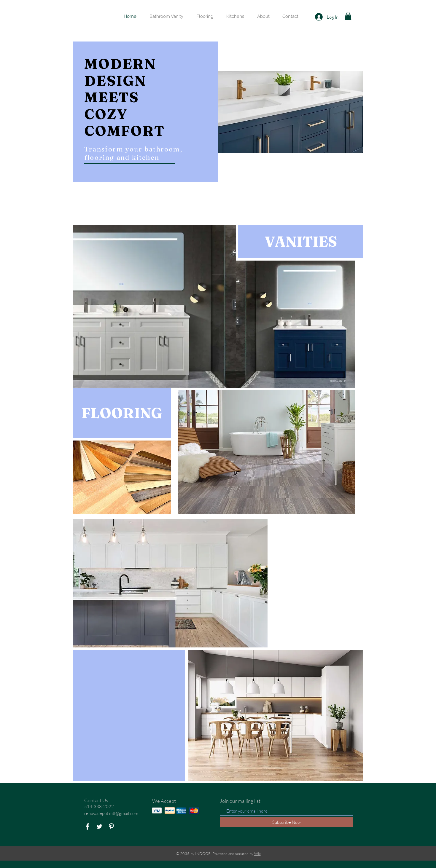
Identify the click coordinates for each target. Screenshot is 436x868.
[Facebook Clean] (87, 826)
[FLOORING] (122, 413)
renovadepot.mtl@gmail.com (111, 813)
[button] (348, 16)
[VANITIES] (301, 241)
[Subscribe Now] (286, 822)
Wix (257, 853)
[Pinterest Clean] (111, 826)
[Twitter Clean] (99, 826)
